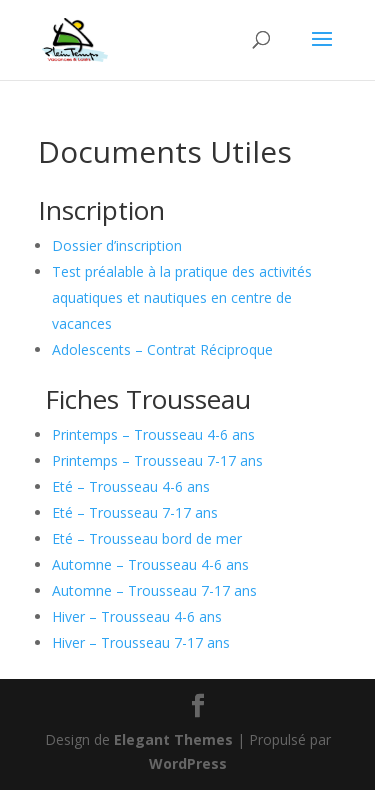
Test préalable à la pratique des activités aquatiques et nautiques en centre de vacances (182, 297)
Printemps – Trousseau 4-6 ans (153, 434)
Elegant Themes (173, 739)
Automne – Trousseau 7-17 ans (154, 590)
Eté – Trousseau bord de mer (147, 538)
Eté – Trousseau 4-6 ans (131, 486)
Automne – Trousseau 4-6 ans (150, 564)
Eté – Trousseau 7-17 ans (135, 512)
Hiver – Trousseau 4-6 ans (137, 616)
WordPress (188, 763)
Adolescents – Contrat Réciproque (162, 349)
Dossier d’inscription (117, 245)
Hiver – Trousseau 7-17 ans (141, 642)
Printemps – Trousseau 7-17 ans (157, 460)
